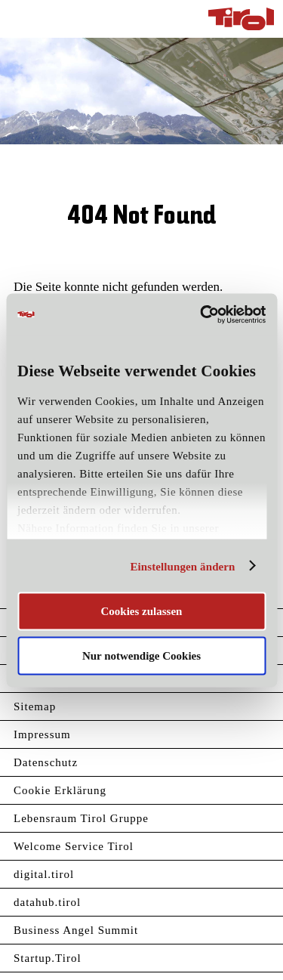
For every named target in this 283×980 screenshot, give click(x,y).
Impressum (42, 734)
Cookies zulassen (142, 611)
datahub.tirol (47, 902)
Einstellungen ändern (182, 566)
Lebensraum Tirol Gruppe (81, 818)
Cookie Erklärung (60, 790)
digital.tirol (44, 874)
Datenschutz (46, 762)
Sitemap (35, 706)
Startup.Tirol (48, 958)
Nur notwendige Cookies (141, 655)
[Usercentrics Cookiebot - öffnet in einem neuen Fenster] (201, 314)
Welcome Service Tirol (74, 846)
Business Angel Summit (76, 930)
